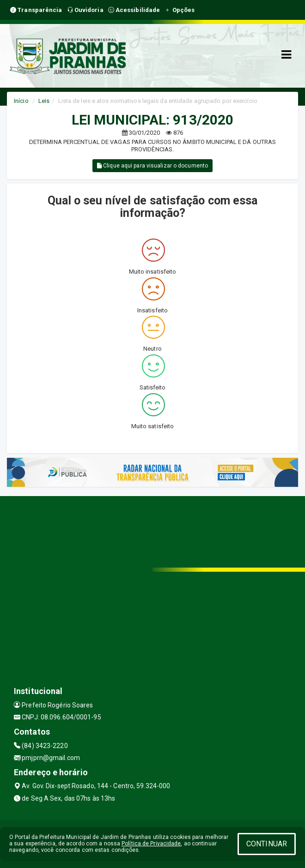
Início (21, 101)
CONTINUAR (267, 844)
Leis (44, 101)
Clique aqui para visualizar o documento (152, 166)
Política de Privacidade (151, 844)
